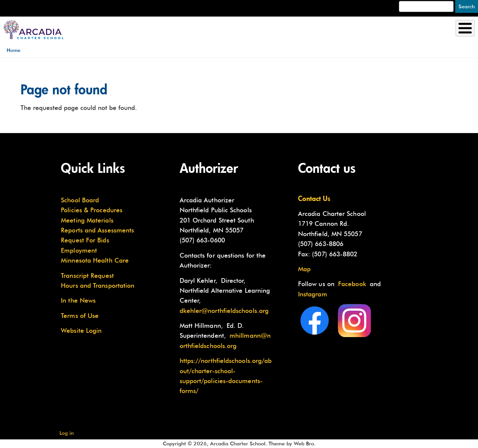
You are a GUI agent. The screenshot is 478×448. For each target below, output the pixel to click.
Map (304, 269)
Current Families (420, 30)
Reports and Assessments (97, 230)
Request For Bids (85, 240)
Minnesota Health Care (95, 260)
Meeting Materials (87, 220)
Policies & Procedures (92, 210)
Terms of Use (80, 316)
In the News (78, 300)
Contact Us (314, 198)
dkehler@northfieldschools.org (224, 311)
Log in (67, 433)
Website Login (81, 330)
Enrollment (271, 30)
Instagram (313, 294)
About (211, 30)
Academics (340, 30)
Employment (79, 250)
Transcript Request (87, 275)
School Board (80, 200)
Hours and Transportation (98, 285)
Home (13, 50)
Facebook (352, 284)
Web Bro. (305, 444)
